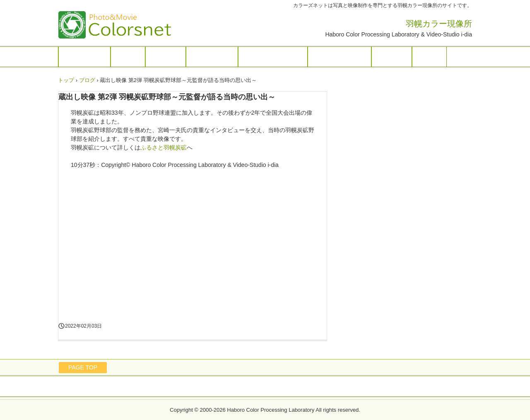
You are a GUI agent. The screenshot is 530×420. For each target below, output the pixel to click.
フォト (128, 57)
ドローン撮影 (212, 57)
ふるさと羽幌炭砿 (340, 57)
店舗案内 (392, 57)
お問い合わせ (232, 387)
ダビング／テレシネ (273, 57)
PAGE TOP (83, 367)
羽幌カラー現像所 (124, 25)
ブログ (429, 57)
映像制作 (166, 57)
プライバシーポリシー (286, 387)
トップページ (84, 57)
